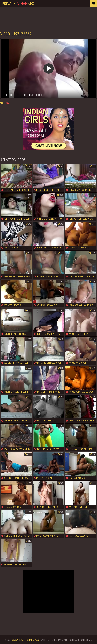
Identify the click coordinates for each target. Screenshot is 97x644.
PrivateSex (18, 3)
